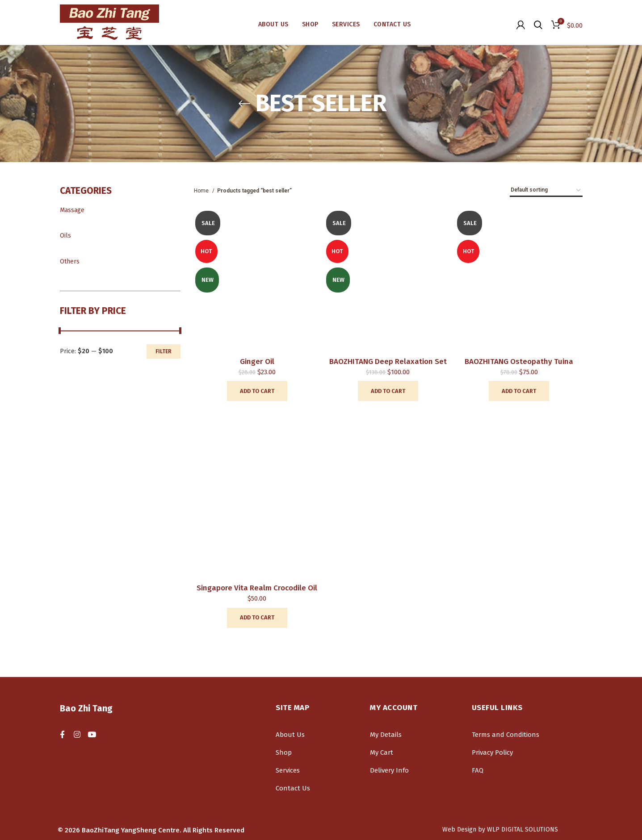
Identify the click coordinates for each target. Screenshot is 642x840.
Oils (65, 236)
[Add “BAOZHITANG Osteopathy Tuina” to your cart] (519, 391)
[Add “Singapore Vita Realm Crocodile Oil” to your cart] (257, 618)
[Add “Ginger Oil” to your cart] (257, 391)
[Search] (538, 25)
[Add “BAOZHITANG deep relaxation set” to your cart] (388, 391)
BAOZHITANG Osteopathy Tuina (519, 361)
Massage (72, 210)
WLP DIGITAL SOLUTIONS (522, 830)
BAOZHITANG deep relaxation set (388, 361)
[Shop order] (546, 190)
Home (202, 191)
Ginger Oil (257, 361)
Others (70, 261)
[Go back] (244, 104)
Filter (164, 351)
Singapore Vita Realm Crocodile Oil (257, 588)
